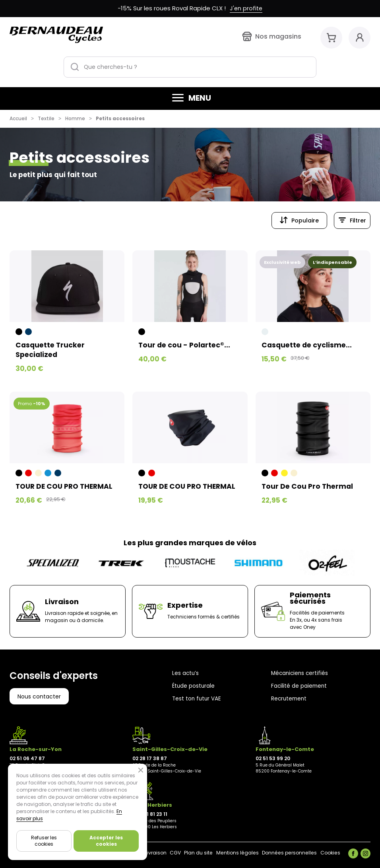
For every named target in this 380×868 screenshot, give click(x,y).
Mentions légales (227, 853)
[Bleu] (48, 473)
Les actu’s (186, 673)
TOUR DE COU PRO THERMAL (67, 487)
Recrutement (290, 698)
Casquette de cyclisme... (308, 345)
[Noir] (19, 332)
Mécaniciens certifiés (301, 673)
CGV (161, 853)
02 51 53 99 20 (273, 758)
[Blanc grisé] (265, 332)
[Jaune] (284, 473)
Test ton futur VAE (197, 698)
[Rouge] (28, 473)
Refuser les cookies (44, 841)
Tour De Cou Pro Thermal (308, 487)
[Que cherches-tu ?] (190, 67)
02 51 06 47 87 (27, 758)
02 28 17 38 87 (150, 758)
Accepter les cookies (106, 841)
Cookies (328, 853)
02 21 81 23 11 (152, 814)
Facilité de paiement (300, 686)
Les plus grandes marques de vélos (190, 543)
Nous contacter (39, 696)
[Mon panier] (331, 38)
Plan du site (186, 853)
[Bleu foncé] (28, 332)
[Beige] (38, 473)
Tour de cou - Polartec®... (185, 345)
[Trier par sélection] (299, 220)
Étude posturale (194, 686)
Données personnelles (283, 853)
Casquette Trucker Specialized (51, 350)
